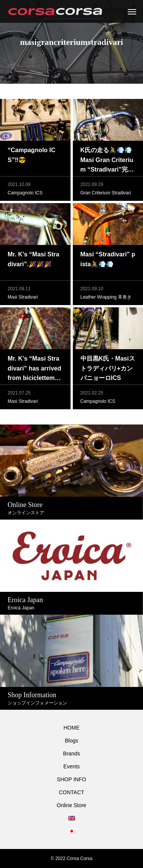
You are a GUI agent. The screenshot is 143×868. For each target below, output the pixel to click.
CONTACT (71, 792)
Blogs (71, 741)
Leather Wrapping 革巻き (106, 297)
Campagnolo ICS (25, 193)
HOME (72, 728)
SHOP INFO (71, 779)
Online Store (72, 805)
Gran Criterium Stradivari (106, 193)
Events (71, 766)
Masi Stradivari (23, 297)
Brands (71, 754)
